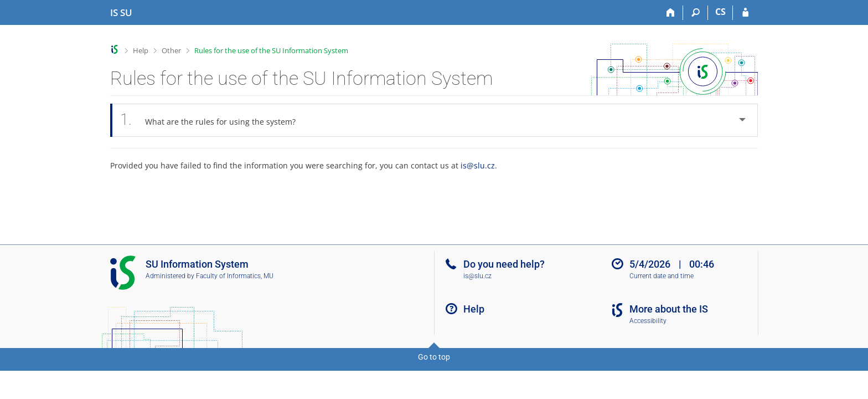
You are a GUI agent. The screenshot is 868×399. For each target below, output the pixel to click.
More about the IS (669, 309)
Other (171, 50)
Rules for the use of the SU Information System (271, 50)
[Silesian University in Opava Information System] (121, 13)
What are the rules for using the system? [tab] (214, 120)
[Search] (696, 13)
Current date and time (662, 276)
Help (141, 50)
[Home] (671, 13)
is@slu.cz (478, 165)
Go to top (434, 357)
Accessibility (648, 321)
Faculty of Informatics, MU (235, 276)
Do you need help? (504, 264)
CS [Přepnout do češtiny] (720, 12)
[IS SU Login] (745, 13)
